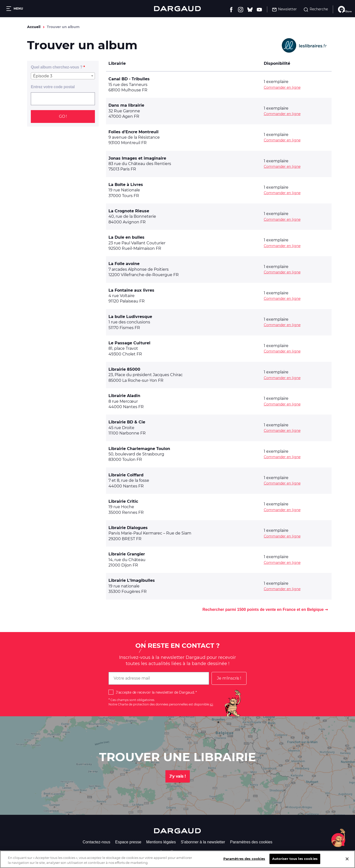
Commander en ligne (282, 87)
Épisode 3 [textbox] (43, 76)
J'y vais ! (178, 776)
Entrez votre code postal (53, 87)
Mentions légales (161, 842)
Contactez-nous (96, 842)
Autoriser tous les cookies (295, 863)
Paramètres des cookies (251, 842)
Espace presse (128, 842)
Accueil (34, 27)
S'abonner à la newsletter (203, 842)
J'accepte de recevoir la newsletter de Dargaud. (155, 692)
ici (211, 704)
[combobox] (63, 76)
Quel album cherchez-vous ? (57, 67)
